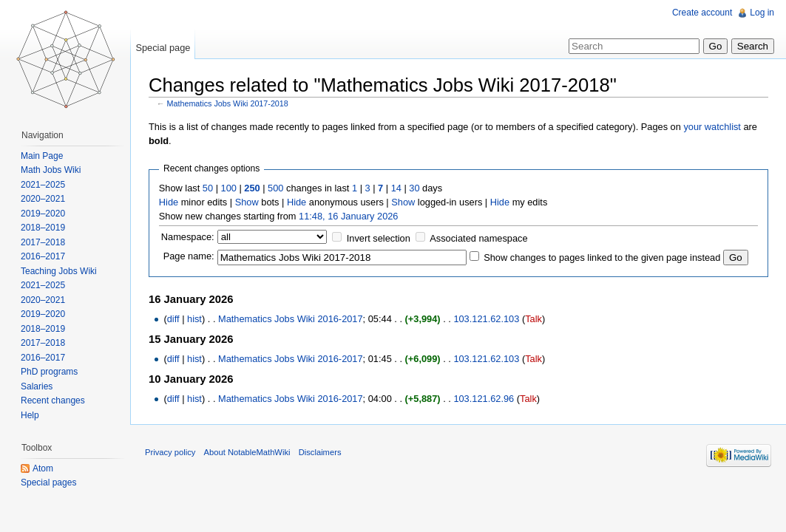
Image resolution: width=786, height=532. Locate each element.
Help (30, 415)
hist (194, 319)
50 (208, 188)
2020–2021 (43, 199)
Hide (169, 202)
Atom (43, 468)
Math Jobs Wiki (51, 170)
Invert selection (379, 238)
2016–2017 (43, 256)
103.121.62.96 (484, 399)
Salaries (37, 386)
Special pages (48, 482)
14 (396, 188)
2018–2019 (43, 228)
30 (414, 188)
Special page (163, 48)
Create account (702, 13)
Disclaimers (320, 452)
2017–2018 (43, 242)
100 (229, 188)
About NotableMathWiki (247, 452)
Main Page (42, 156)
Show (247, 202)
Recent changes (53, 400)
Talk (533, 319)
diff (173, 319)
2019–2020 (43, 214)
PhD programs (49, 372)
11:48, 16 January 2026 (348, 216)
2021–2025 (43, 185)
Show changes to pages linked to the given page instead (602, 258)
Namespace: (188, 237)
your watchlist (712, 127)
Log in (762, 13)
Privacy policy (170, 452)
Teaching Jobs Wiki (59, 271)
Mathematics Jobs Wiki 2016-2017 (291, 319)
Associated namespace (478, 238)
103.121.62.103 (486, 319)
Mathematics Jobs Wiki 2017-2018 (228, 103)
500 (275, 188)
